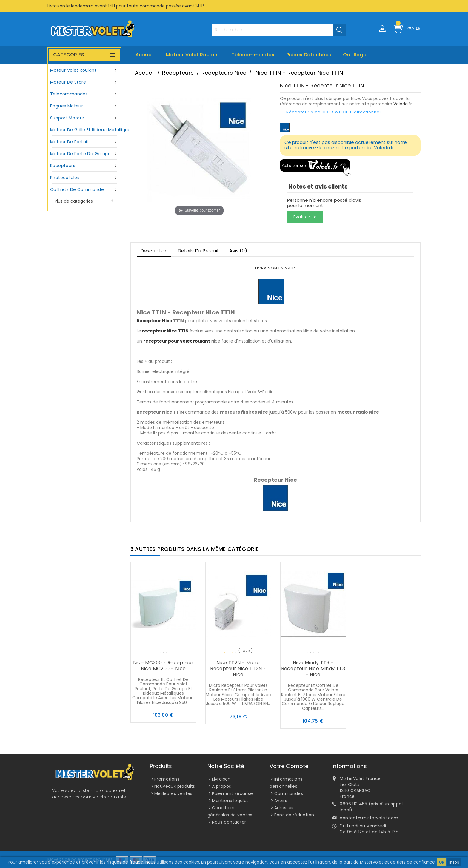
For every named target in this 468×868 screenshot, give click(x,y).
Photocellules (84, 178)
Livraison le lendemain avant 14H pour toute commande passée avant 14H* (126, 6)
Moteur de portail (84, 142)
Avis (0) (238, 251)
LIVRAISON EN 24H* (275, 268)
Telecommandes (84, 94)
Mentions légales (230, 801)
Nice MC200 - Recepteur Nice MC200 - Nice (163, 666)
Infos (454, 862)
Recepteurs (84, 166)
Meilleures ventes (173, 793)
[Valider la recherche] (340, 30)
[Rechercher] (279, 30)
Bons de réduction (294, 815)
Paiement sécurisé (232, 793)
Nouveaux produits (175, 786)
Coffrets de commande (84, 190)
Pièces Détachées (309, 55)
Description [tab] (154, 251)
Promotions (167, 779)
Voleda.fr (403, 104)
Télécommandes (253, 55)
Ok (442, 862)
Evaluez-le (305, 217)
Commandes (289, 793)
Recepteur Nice (154, 321)
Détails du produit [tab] (198, 251)
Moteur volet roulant (193, 55)
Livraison (221, 779)
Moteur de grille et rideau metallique (85, 130)
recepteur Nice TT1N (165, 331)
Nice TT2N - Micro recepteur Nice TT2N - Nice (238, 669)
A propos (221, 786)
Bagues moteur (84, 106)
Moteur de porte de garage (84, 154)
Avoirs (281, 801)
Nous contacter (229, 822)
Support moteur (84, 118)
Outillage (355, 55)
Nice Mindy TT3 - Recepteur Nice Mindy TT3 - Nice (313, 669)
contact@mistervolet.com (369, 818)
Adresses (284, 808)
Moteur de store (84, 82)
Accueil (145, 55)
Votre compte (289, 766)
